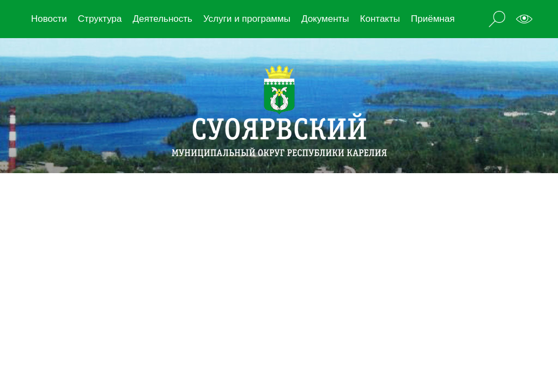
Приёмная (433, 19)
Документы (325, 19)
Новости (49, 19)
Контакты (380, 19)
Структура (100, 19)
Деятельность (162, 19)
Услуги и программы (247, 19)
